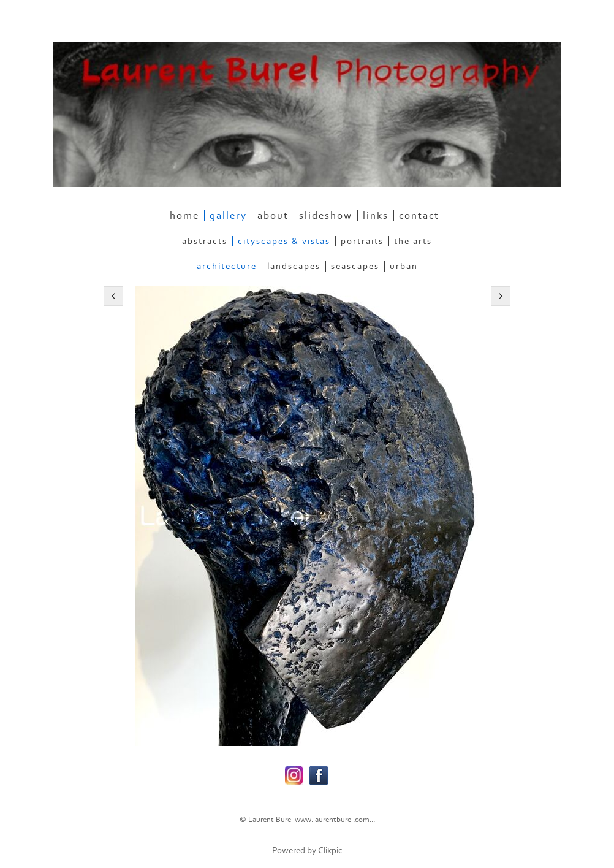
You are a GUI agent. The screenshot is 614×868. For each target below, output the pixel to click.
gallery (228, 216)
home (184, 216)
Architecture (227, 266)
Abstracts (205, 241)
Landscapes (294, 266)
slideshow (326, 216)
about (273, 216)
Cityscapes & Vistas (284, 241)
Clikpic (330, 851)
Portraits (362, 241)
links (376, 216)
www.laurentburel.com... (335, 820)
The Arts (413, 241)
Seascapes (355, 266)
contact (419, 216)
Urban (404, 266)
